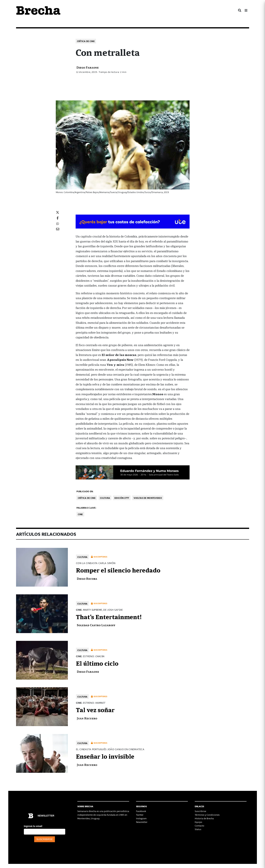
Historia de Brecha (204, 818)
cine (80, 514)
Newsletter (142, 822)
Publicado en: (85, 491)
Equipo (198, 822)
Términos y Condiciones (207, 815)
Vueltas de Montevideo (148, 498)
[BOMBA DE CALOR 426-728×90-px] (133, 221)
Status (198, 829)
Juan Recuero (87, 718)
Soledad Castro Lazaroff (96, 625)
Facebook (141, 811)
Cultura (105, 498)
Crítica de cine (86, 41)
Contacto (199, 826)
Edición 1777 (122, 498)
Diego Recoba (87, 578)
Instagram (141, 818)
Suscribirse (200, 811)
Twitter (140, 815)
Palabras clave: (86, 508)
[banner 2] (133, 472)
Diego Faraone (88, 67)
